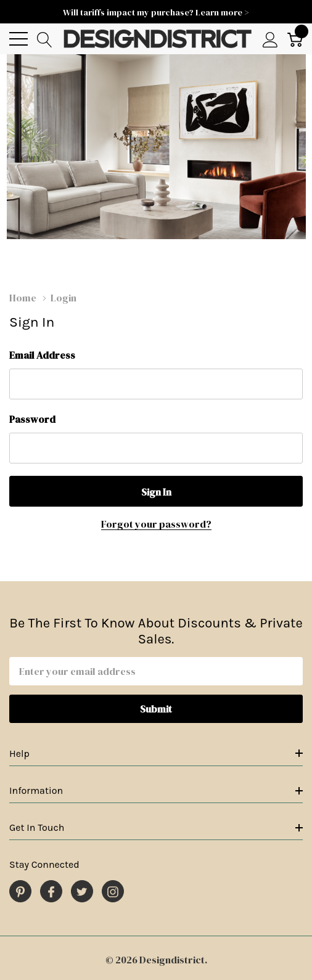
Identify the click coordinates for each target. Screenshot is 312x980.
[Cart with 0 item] (295, 39)
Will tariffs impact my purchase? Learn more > (156, 12)
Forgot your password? (156, 524)
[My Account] (270, 39)
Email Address (42, 355)
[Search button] (45, 39)
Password (32, 419)
